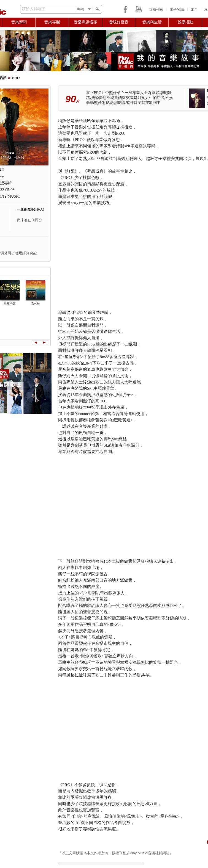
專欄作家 (156, 9)
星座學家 (10, 303)
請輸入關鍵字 (34, 9)
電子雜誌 (177, 9)
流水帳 (35, 303)
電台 (194, 9)
